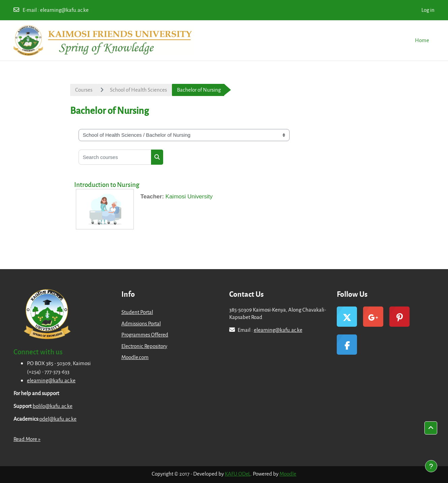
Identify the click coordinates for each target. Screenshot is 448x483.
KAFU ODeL (238, 474)
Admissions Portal (141, 323)
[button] (431, 428)
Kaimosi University (189, 197)
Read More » (27, 439)
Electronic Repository (144, 346)
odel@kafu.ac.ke (58, 419)
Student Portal (137, 312)
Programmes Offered (145, 334)
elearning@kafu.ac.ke (64, 10)
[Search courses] (115, 157)
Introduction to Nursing (107, 184)
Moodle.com (135, 357)
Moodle (288, 474)
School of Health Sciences (138, 90)
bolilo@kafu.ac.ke (53, 406)
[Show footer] (431, 466)
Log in (428, 10)
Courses (84, 90)
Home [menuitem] (422, 40)
